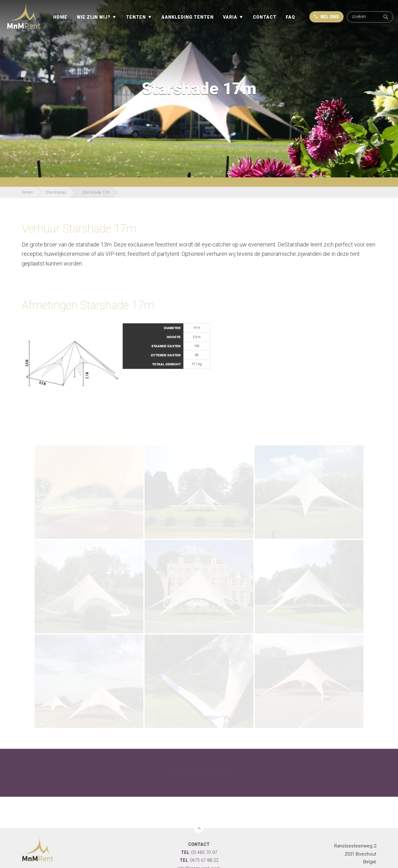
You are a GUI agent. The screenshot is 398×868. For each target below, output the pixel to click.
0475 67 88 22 (199, 860)
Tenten (136, 17)
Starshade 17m (96, 192)
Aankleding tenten (187, 17)
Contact (265, 17)
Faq (290, 17)
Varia (230, 17)
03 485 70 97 (199, 852)
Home (60, 17)
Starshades (56, 192)
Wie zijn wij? (94, 17)
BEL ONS (326, 17)
